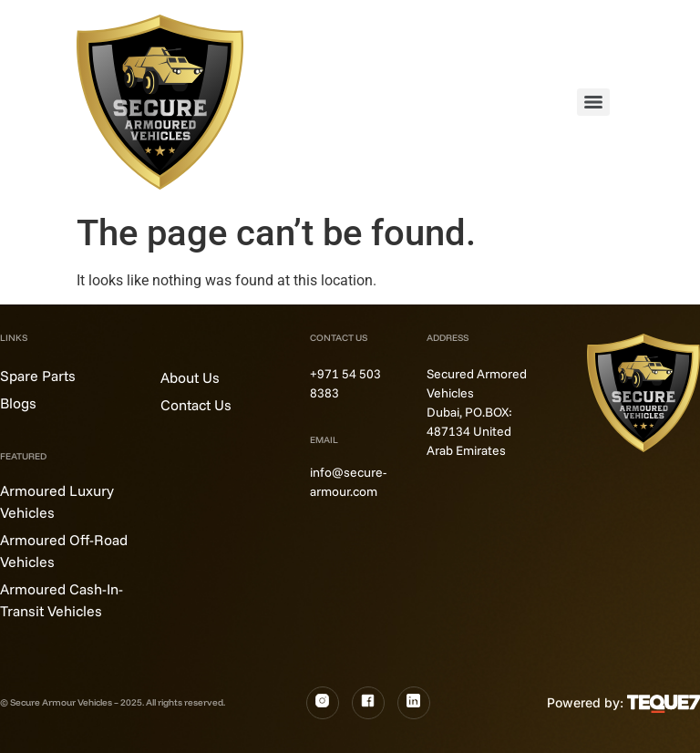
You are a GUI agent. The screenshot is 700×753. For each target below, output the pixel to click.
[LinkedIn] (414, 703)
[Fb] (368, 703)
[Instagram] (323, 703)
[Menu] (593, 102)
